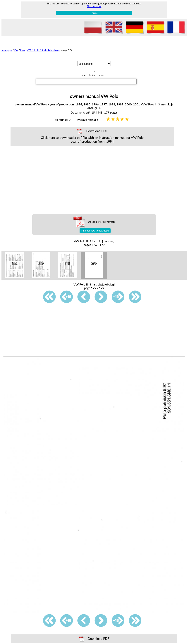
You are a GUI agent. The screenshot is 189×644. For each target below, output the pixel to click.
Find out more (94, 6)
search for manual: (94, 75)
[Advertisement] (94, 180)
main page (7, 50)
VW (16, 50)
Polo (22, 50)
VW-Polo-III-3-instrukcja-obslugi (44, 50)
